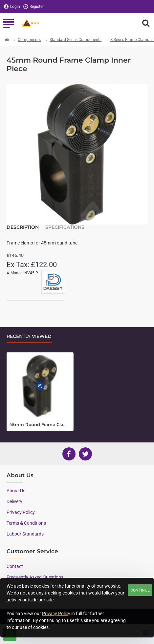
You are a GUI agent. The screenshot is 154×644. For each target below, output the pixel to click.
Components (29, 40)
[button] (40, 386)
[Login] (12, 7)
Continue (140, 590)
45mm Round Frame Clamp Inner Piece (40, 424)
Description (23, 227)
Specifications (65, 227)
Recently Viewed (29, 336)
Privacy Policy (56, 614)
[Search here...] (146, 23)
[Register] (33, 7)
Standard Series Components (76, 40)
